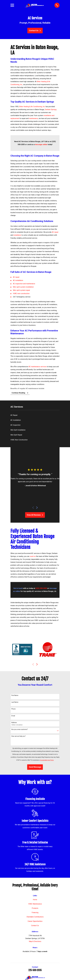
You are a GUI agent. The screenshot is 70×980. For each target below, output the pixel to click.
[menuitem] (35, 416)
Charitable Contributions (35, 917)
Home (35, 900)
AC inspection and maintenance (24, 284)
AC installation (18, 280)
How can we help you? (18, 736)
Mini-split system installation (23, 287)
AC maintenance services (38, 367)
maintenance (33, 118)
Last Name (15, 702)
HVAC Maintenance (35, 904)
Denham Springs (51, 110)
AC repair (55, 232)
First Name (15, 696)
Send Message (35, 767)
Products (35, 909)
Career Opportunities (35, 921)
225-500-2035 (35, 970)
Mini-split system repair (21, 290)
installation (17, 235)
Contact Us (35, 30)
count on (33, 557)
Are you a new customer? (20, 730)
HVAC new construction (21, 294)
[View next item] (37, 508)
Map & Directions (35, 942)
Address (14, 723)
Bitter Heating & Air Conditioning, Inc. (32, 107)
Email (13, 716)
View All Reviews (35, 515)
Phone (13, 709)
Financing (35, 913)
